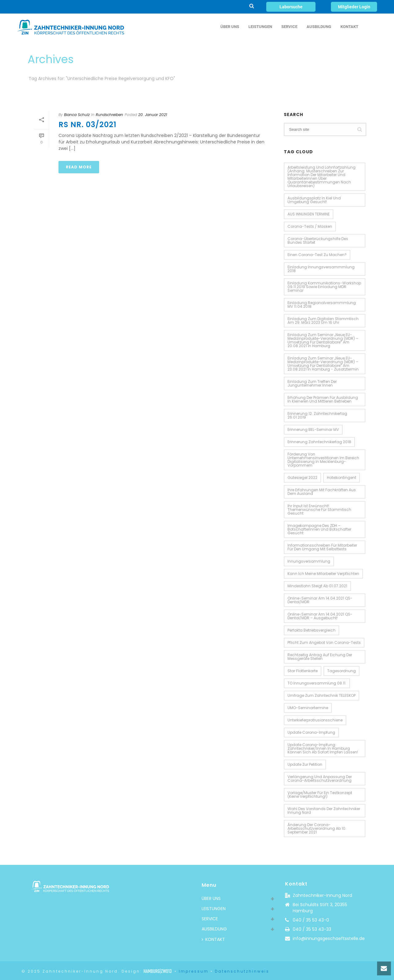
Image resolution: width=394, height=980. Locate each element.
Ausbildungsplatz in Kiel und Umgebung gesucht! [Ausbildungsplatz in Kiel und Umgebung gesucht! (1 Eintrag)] (314, 200)
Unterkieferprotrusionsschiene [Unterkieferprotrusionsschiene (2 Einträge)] (315, 720)
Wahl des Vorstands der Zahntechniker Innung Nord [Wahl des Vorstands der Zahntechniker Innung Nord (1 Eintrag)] (324, 811)
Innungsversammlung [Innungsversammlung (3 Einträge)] (309, 561)
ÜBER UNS (230, 27)
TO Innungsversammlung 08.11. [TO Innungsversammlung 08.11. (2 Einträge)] (317, 683)
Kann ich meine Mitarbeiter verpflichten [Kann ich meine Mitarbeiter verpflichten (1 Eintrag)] (323, 574)
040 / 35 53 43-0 (311, 920)
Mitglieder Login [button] (354, 7)
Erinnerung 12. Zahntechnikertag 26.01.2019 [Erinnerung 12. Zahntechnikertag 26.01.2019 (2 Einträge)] (317, 415)
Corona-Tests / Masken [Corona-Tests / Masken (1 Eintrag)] (310, 226)
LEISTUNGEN (260, 27)
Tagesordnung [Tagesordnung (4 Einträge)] (342, 671)
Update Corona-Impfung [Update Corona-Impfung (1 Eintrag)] (311, 732)
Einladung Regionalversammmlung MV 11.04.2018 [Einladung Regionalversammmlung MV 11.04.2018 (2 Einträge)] (322, 305)
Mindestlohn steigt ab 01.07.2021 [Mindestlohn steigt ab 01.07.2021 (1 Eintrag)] (317, 586)
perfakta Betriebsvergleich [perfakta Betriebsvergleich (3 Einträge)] (312, 630)
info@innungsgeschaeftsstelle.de (329, 938)
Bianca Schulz (77, 115)
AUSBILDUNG (319, 27)
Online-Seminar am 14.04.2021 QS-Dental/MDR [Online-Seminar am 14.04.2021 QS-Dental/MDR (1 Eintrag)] (320, 600)
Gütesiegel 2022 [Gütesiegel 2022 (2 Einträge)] (302, 478)
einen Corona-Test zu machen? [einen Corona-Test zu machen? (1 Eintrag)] (317, 255)
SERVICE (289, 27)
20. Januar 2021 (153, 115)
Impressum (194, 971)
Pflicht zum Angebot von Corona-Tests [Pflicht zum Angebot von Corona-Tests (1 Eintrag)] (324, 643)
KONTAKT (349, 27)
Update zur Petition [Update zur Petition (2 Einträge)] (305, 764)
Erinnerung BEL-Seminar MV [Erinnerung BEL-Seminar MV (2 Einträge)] (313, 430)
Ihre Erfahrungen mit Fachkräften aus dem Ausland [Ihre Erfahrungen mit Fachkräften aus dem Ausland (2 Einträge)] (322, 492)
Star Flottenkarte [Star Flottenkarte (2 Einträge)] (303, 671)
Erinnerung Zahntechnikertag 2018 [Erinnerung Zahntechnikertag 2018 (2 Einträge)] (319, 442)
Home (354, 90)
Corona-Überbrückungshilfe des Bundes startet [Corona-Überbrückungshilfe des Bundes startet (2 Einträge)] (318, 241)
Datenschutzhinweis (242, 971)
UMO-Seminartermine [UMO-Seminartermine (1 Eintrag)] (308, 708)
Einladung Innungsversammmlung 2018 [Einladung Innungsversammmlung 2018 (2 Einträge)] (321, 269)
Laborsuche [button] (291, 7)
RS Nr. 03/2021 (87, 125)
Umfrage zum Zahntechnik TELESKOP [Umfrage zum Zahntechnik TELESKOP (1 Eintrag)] (322, 695)
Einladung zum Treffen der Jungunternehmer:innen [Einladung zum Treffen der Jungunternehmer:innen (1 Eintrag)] (312, 383)
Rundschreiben (109, 115)
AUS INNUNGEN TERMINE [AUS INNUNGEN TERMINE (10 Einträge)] (309, 214)
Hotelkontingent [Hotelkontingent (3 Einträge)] (342, 478)
